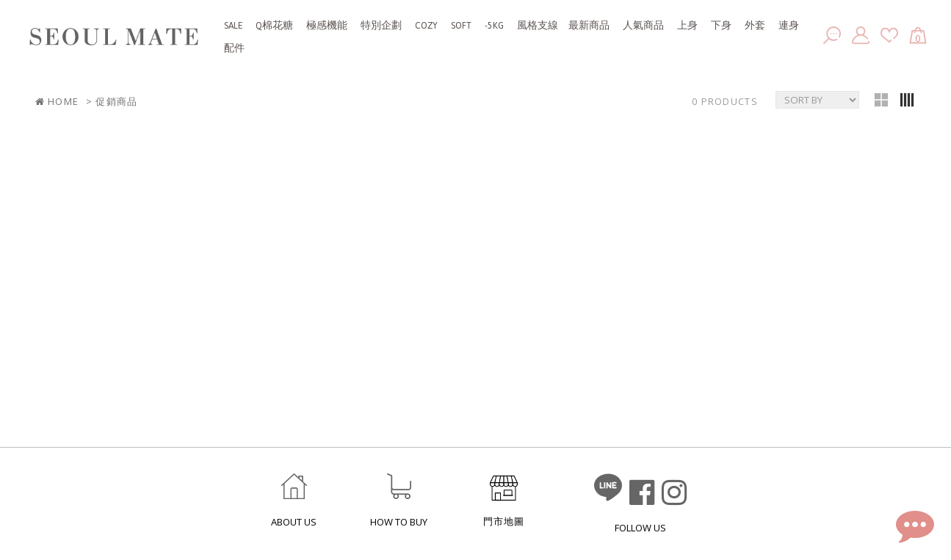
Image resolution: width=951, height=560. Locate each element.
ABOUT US (294, 522)
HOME (57, 102)
